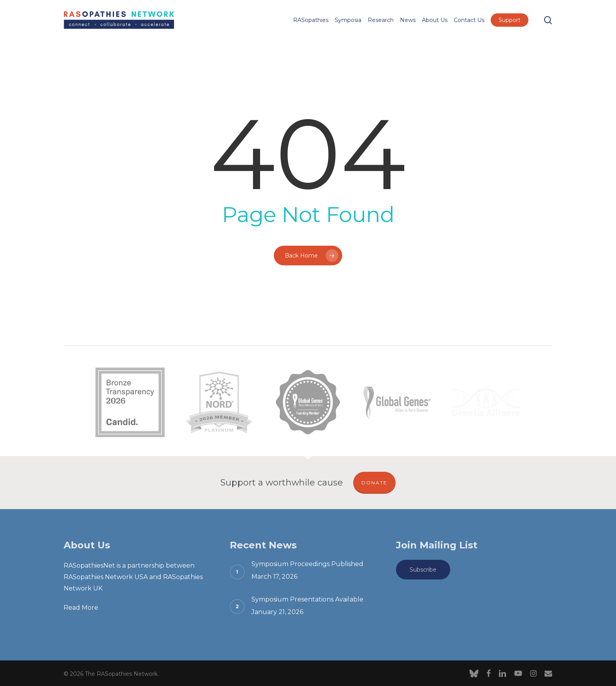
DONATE (374, 483)
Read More (81, 608)
